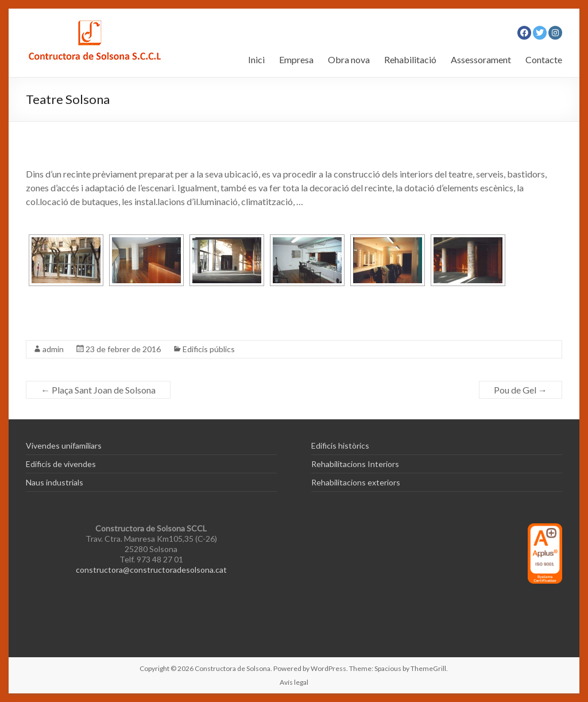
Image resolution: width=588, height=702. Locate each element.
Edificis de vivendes (61, 464)
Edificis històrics (340, 446)
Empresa (296, 59)
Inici (256, 59)
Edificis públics (209, 349)
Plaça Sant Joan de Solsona (98, 390)
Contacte (544, 59)
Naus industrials (55, 482)
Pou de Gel (521, 390)
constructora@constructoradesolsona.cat (151, 570)
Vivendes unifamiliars (64, 446)
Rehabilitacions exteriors (356, 482)
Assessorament (481, 59)
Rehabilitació (410, 59)
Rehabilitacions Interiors (355, 464)
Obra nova (349, 59)
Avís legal (294, 682)
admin (53, 349)
